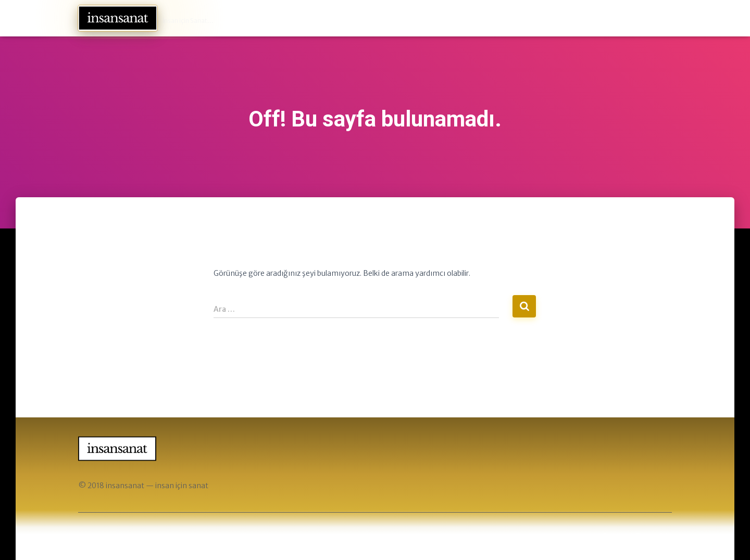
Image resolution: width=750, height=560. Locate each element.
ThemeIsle (654, 537)
